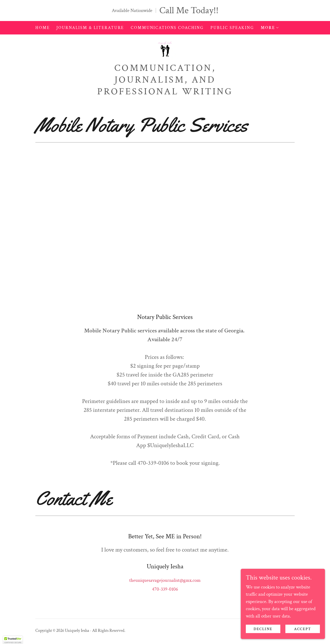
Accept (303, 629)
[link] (165, 49)
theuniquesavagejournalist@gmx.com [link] (165, 580)
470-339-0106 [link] (165, 589)
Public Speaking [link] (232, 28)
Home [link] (43, 28)
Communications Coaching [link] (167, 28)
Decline (263, 629)
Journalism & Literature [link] (90, 28)
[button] (270, 28)
